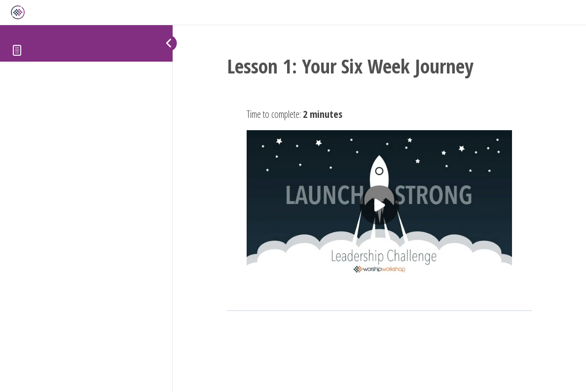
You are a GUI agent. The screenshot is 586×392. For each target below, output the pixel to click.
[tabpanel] (379, 194)
